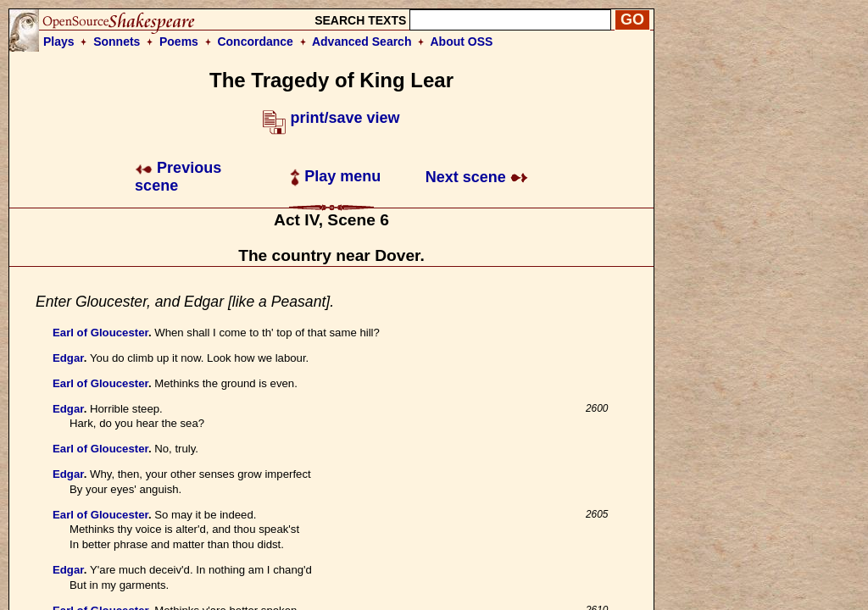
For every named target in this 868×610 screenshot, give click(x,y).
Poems (179, 42)
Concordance (255, 42)
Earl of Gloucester (100, 333)
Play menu (335, 176)
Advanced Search (362, 42)
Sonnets (117, 42)
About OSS (462, 42)
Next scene (477, 177)
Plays (59, 42)
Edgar (68, 358)
